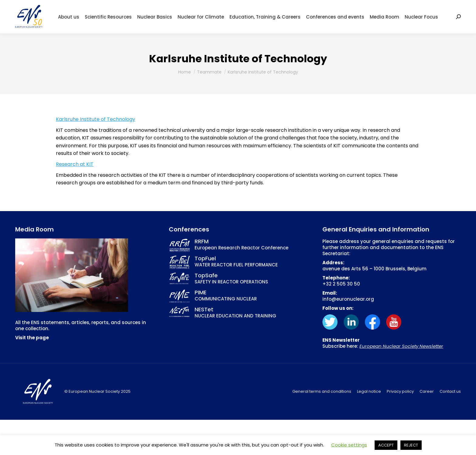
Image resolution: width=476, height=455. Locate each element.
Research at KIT (75, 164)
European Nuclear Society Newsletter (401, 346)
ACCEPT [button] (386, 445)
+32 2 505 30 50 (341, 284)
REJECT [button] (411, 445)
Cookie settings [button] (349, 445)
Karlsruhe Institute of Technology (95, 119)
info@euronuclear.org (348, 299)
